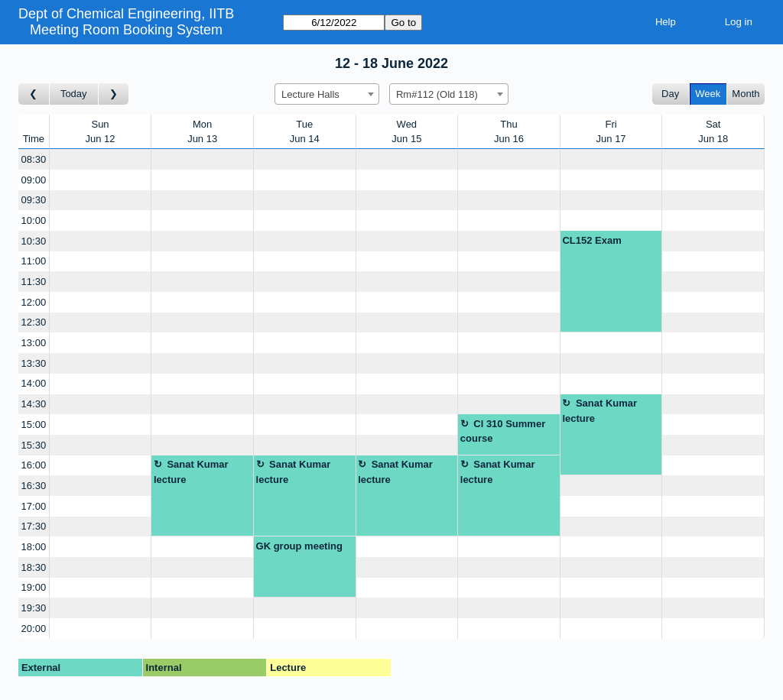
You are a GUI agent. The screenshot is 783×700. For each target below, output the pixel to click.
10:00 (34, 220)
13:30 (34, 363)
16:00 (34, 465)
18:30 (34, 567)
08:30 (34, 159)
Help (666, 22)
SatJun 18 (713, 132)
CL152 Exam (591, 240)
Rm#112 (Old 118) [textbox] (437, 94)
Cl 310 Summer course (503, 431)
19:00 (34, 587)
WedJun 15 (406, 132)
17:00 (34, 506)
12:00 (34, 302)
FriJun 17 (611, 132)
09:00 (34, 180)
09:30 (34, 200)
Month (746, 94)
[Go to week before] (34, 94)
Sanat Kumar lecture (599, 411)
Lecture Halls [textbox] (310, 94)
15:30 (34, 445)
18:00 (34, 547)
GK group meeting (299, 546)
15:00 (34, 425)
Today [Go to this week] (74, 94)
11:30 (34, 282)
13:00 (34, 343)
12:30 (34, 322)
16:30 (34, 486)
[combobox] (327, 94)
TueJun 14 (305, 132)
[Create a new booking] (101, 159)
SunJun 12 (101, 132)
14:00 (34, 383)
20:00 (34, 629)
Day (670, 94)
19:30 (34, 608)
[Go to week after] (114, 94)
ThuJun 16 (509, 132)
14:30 (34, 404)
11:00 (34, 261)
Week (708, 94)
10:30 (34, 241)
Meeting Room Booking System (126, 30)
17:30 (34, 526)
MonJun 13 (202, 132)
